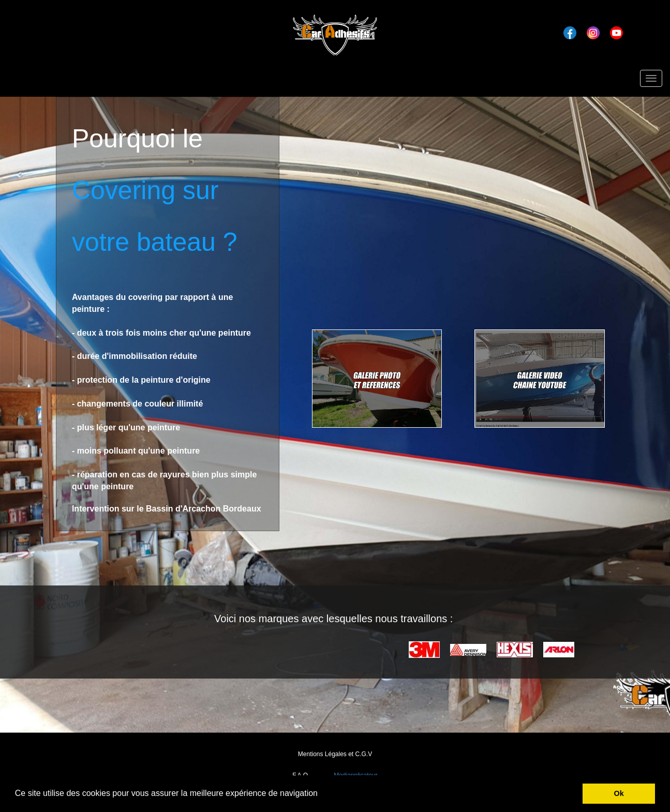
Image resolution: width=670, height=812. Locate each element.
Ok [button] (619, 793)
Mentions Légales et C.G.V (335, 754)
